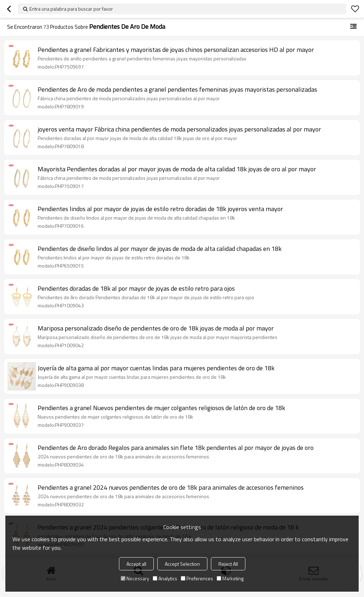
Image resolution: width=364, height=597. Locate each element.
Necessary (135, 578)
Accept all (136, 564)
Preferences (197, 578)
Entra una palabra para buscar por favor (71, 9)
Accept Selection (182, 564)
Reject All (228, 564)
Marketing (230, 578)
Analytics (165, 578)
